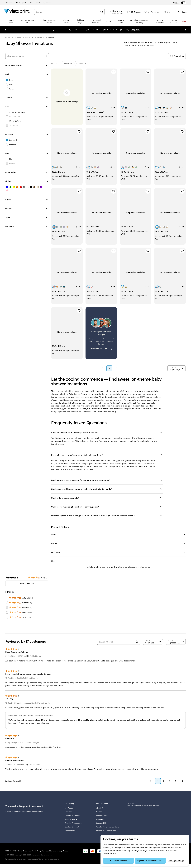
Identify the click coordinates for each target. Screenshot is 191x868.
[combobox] (67, 12)
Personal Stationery (22, 38)
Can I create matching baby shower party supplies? (75, 507)
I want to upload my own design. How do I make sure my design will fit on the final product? (94, 516)
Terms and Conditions (50, 851)
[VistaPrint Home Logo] (17, 12)
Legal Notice (63, 851)
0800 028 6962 (11, 851)
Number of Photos (14, 65)
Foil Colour (56, 552)
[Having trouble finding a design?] (101, 333)
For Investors (101, 815)
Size (7, 106)
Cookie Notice (109, 853)
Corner (54, 543)
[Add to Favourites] (114, 72)
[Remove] (69, 63)
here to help (20, 811)
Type (8, 217)
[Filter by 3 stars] (7, 608)
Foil (7, 74)
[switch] (181, 3)
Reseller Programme (73, 823)
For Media (100, 819)
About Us (100, 808)
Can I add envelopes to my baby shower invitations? (75, 432)
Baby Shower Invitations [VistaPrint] (113, 567)
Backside (10, 226)
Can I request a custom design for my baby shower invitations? (80, 480)
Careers (99, 812)
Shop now (135, 30)
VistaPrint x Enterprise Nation (108, 827)
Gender (9, 208)
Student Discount (72, 827)
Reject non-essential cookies (150, 861)
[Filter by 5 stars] (7, 598)
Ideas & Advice (71, 819)
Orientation (11, 172)
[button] (102, 368)
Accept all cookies (118, 861)
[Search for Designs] (46, 56)
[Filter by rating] (153, 642)
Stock (54, 534)
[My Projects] (133, 12)
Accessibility (70, 831)
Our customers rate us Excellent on (143, 822)
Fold (7, 153)
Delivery (68, 812)
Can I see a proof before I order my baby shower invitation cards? (81, 489)
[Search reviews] (117, 642)
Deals (184, 21)
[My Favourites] (151, 12)
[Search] (101, 12)
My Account (70, 808)
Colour (9, 181)
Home (8, 38)
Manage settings (176, 861)
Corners (9, 134)
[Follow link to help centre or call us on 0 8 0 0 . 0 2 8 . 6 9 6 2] (115, 12)
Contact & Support (72, 815)
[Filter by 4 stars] (7, 603)
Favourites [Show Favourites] (177, 56)
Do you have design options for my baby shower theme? (77, 455)
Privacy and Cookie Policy (32, 851)
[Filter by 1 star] (7, 617)
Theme (9, 98)
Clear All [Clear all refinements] (82, 63)
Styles (8, 200)
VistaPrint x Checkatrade (106, 831)
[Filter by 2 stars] (7, 612)
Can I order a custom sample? (65, 498)
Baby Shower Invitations (44, 38)
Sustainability (102, 823)
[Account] (167, 12)
